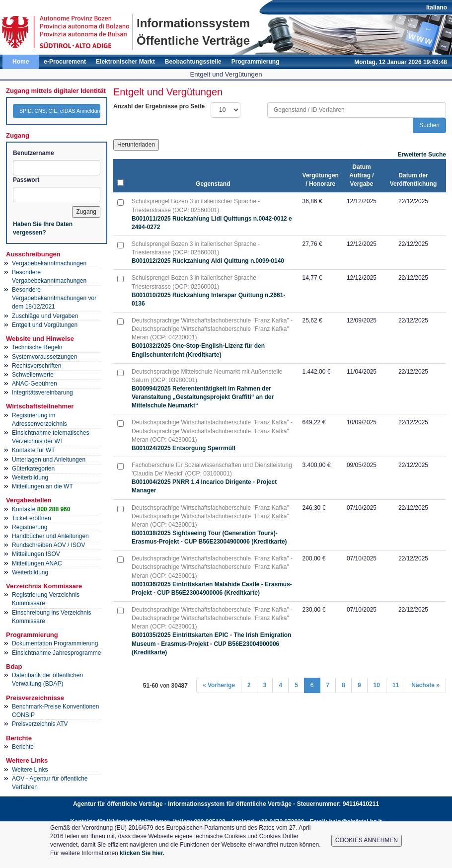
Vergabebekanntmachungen (49, 263)
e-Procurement (65, 62)
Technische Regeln (37, 347)
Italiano (437, 7)
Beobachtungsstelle (193, 62)
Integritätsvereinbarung (42, 393)
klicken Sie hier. (142, 853)
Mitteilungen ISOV (36, 554)
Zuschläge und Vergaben (45, 316)
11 (396, 685)
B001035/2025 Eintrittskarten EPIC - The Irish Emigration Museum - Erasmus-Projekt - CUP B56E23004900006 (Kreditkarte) (211, 643)
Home (21, 62)
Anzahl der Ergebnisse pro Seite (159, 106)
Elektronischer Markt (125, 62)
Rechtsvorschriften (37, 366)
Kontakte (41, 509)
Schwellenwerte (33, 375)
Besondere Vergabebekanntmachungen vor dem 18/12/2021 (54, 298)
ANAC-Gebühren (35, 384)
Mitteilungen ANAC (37, 563)
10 (377, 685)
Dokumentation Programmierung (55, 643)
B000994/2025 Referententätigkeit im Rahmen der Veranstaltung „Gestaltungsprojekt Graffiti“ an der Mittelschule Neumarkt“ (203, 397)
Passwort (26, 180)
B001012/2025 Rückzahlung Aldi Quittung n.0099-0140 (208, 261)
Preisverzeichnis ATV (40, 724)
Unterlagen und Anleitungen (49, 460)
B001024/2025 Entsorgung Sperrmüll (184, 448)
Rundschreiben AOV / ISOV (48, 545)
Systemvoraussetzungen (44, 357)
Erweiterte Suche (422, 155)
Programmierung (256, 62)
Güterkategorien (33, 469)
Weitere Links (30, 770)
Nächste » (425, 685)
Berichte (23, 747)
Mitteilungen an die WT (42, 486)
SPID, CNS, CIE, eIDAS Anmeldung (60, 111)
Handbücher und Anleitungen (50, 536)
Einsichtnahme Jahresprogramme (56, 653)
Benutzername (34, 153)
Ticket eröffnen (32, 518)
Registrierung (30, 527)
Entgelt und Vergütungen (45, 325)
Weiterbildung (30, 477)
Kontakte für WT (34, 450)
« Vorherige (219, 685)
